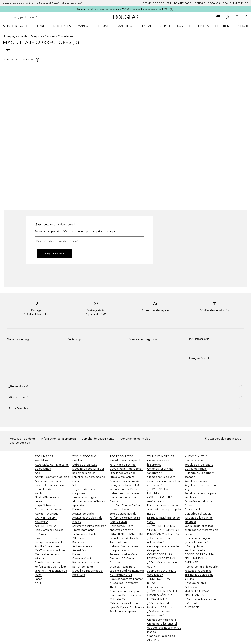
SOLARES (40, 26)
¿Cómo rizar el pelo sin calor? (162, 565)
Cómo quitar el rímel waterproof (160, 471)
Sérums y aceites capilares (89, 526)
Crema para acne (83, 530)
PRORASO (41, 522)
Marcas (84, 26)
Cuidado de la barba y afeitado (199, 475)
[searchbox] (38, 17)
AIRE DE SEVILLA (45, 526)
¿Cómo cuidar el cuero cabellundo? (162, 573)
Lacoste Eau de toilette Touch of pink (124, 540)
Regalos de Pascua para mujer (200, 487)
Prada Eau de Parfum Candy (123, 499)
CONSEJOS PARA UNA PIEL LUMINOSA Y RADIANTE (199, 558)
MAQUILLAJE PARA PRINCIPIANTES (197, 593)
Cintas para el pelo (85, 534)
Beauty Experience (236, 3)
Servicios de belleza (157, 3)
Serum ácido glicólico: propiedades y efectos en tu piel (201, 530)
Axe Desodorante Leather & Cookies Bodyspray (126, 581)
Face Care (79, 575)
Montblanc (42, 461)
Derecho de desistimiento (98, 439)
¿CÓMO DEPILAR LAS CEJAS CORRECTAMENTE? (164, 528)
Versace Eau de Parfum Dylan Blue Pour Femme (125, 491)
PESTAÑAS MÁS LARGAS (163, 534)
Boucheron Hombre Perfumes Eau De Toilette (51, 565)
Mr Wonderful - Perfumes (51, 550)
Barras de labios (83, 567)
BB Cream (41, 534)
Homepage (10, 36)
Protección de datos (23, 439)
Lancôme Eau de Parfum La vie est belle (125, 508)
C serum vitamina (83, 558)
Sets (75, 485)
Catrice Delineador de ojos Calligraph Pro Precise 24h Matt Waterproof (127, 607)
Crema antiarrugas (84, 497)
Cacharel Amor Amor (48, 554)
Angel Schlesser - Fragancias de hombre (49, 508)
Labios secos (156, 587)
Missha (39, 558)
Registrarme (55, 254)
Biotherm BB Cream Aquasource (122, 561)
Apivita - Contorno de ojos (52, 477)
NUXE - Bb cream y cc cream (49, 499)
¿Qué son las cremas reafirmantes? (161, 614)
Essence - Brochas (47, 538)
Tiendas (200, 3)
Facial (147, 26)
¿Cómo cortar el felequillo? (202, 567)
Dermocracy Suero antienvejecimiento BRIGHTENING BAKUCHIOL (127, 530)
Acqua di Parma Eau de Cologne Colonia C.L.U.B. (126, 483)
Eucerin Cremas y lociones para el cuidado (52, 487)
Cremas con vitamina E (162, 620)
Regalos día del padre (199, 465)
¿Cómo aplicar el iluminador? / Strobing (161, 605)
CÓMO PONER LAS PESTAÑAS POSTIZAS (161, 556)
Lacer (38, 579)
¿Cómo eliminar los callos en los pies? (164, 483)
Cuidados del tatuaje (198, 514)
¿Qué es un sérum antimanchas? (159, 540)
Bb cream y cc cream (86, 563)
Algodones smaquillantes (89, 501)
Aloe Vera (153, 640)
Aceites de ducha (84, 514)
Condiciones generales (135, 439)
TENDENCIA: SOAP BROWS (159, 581)
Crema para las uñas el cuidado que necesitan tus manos (164, 628)
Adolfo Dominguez (47, 546)
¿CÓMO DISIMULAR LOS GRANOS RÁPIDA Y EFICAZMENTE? (163, 595)
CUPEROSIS (192, 607)
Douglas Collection (213, 26)
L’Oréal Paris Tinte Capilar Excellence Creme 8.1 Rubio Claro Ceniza (126, 473)
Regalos (214, 3)
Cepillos (78, 461)
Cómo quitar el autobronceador (195, 548)
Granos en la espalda (161, 636)
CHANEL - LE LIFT (46, 518)
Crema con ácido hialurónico (158, 463)
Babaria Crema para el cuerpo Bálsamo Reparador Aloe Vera (124, 550)
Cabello (183, 26)
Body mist (79, 542)
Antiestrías (79, 550)
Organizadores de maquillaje (84, 491)
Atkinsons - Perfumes (48, 481)
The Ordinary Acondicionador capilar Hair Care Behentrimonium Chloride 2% (126, 593)
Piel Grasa (191, 587)
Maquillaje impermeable (87, 571)
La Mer (24, 36)
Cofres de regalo (196, 469)
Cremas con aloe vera (161, 477)
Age (38, 473)
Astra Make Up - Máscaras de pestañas (52, 467)
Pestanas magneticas (198, 571)
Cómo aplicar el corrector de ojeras (164, 548)
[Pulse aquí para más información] (172, 9)
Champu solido (194, 510)
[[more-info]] (22, 60)
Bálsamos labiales (84, 473)
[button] (125, 386)
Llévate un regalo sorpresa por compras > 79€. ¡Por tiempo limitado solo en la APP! (121, 9)
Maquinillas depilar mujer (88, 469)
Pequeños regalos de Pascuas (198, 503)
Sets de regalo (15, 26)
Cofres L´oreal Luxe (85, 465)
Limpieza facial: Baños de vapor (164, 520)
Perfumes (104, 26)
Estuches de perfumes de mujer (89, 479)
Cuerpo (164, 26)
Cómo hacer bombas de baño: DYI (200, 601)
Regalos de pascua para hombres (200, 495)
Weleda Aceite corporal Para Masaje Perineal (125, 463)
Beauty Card (183, 3)
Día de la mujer (194, 461)
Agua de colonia (195, 583)
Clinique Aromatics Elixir (50, 542)
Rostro (51, 36)
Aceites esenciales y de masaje (87, 520)
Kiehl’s (39, 493)
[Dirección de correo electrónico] (90, 241)
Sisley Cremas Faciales (49, 530)
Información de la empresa (59, 439)
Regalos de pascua (197, 481)
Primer (76, 554)
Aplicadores (80, 505)
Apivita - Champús (46, 514)
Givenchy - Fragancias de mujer (51, 573)
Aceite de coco (157, 501)
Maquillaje (126, 26)
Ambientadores (82, 546)
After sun (78, 538)
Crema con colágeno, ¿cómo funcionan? (198, 540)
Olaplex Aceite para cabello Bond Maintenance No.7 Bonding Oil (127, 571)
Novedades (62, 26)
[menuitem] (18, 26)
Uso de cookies (20, 443)
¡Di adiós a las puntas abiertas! (198, 520)
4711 (38, 583)
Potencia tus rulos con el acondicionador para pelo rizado (164, 510)
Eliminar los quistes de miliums (199, 577)
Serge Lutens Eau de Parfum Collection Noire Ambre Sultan (125, 518)
